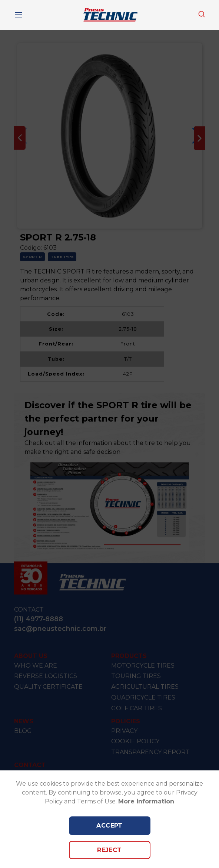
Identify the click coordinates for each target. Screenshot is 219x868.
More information (146, 801)
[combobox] (202, 15)
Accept (109, 826)
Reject (109, 850)
